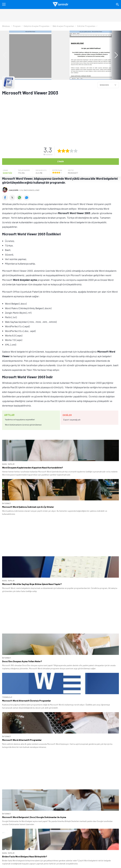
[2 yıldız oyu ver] (63, 151)
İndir (61, 161)
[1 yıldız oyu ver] (59, 151)
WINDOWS (104, 85)
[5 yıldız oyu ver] (76, 151)
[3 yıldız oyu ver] (67, 151)
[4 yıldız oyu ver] (72, 151)
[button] (115, 55)
